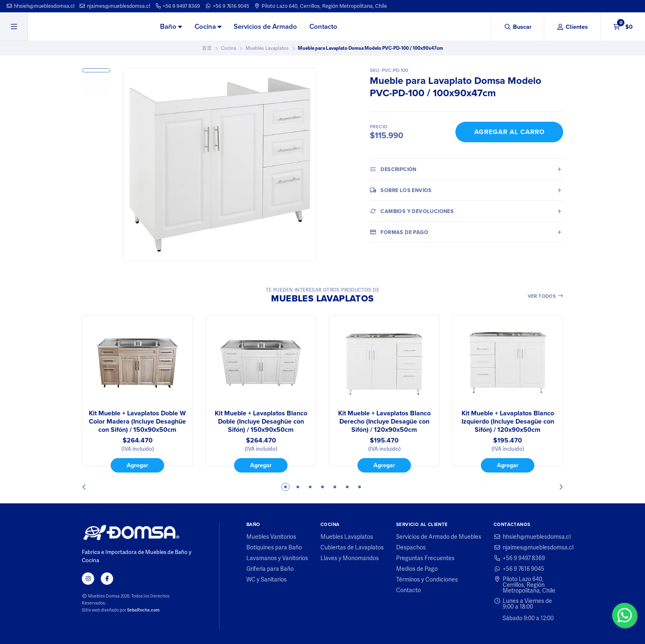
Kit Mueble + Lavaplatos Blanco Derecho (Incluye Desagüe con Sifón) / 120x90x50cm (384, 422)
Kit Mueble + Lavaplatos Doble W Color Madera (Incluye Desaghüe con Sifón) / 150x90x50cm (137, 422)
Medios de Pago (417, 569)
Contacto (323, 27)
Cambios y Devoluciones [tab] (412, 211)
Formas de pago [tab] (399, 232)
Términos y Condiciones (427, 579)
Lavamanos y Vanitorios (277, 558)
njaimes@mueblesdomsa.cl (115, 6)
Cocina (208, 27)
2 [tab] (298, 487)
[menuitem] (171, 27)
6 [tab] (347, 487)
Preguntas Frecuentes (425, 558)
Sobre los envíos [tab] (401, 190)
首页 (207, 48)
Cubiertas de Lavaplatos (352, 547)
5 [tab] (335, 487)
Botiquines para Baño (274, 547)
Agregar (137, 465)
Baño (171, 27)
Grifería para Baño (270, 569)
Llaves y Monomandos (350, 558)
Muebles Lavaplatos (267, 48)
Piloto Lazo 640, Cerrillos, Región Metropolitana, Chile (320, 6)
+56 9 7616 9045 (227, 6)
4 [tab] (322, 487)
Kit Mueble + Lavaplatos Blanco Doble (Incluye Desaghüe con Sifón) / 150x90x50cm (261, 422)
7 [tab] (360, 487)
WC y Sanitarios (267, 579)
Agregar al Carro (509, 132)
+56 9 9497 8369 (178, 6)
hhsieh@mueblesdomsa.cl (40, 6)
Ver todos (546, 296)
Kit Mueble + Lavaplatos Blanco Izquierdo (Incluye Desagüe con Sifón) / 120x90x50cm (508, 422)
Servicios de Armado (265, 27)
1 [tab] (285, 487)
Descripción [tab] (393, 169)
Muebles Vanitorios (271, 537)
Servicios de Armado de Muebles (439, 537)
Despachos (411, 547)
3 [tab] (310, 487)
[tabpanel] (137, 394)
